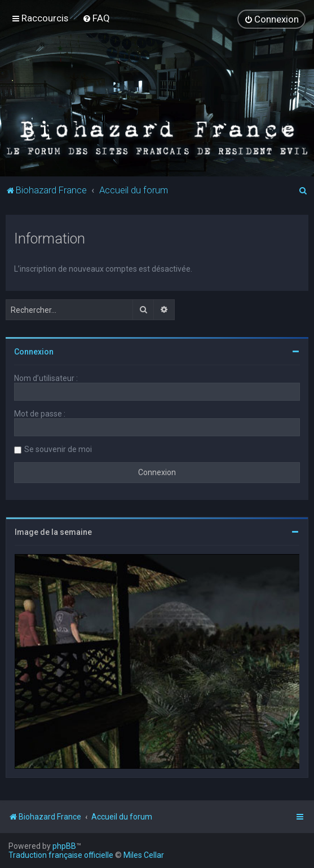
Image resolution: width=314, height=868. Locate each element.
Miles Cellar (144, 855)
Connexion (34, 351)
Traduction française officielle (61, 855)
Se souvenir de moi (58, 449)
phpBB (64, 846)
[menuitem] (96, 18)
